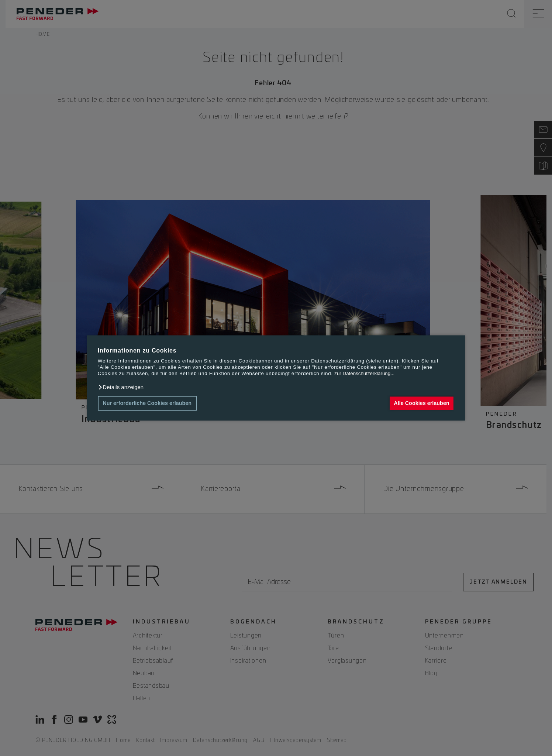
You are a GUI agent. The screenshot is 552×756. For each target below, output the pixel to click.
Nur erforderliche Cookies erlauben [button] (147, 403)
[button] (121, 387)
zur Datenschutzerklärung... (364, 374)
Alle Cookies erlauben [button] (421, 403)
